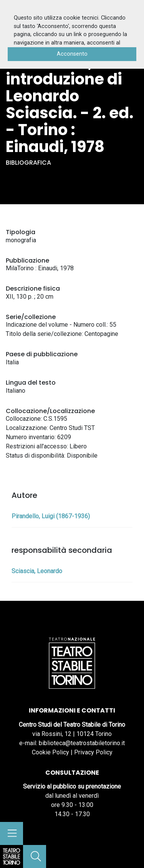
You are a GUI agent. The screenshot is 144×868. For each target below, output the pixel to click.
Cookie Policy (50, 752)
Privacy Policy (93, 752)
